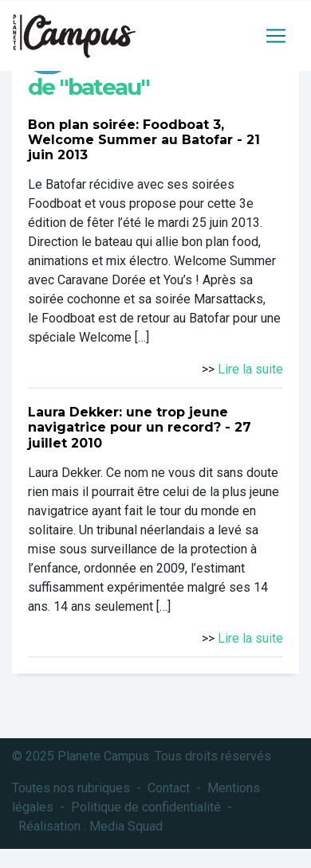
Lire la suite (250, 369)
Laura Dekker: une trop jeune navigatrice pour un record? (128, 420)
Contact (169, 788)
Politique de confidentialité (146, 807)
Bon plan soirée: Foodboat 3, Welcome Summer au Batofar (130, 132)
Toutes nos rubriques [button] (71, 788)
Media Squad (126, 826)
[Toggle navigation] (276, 36)
